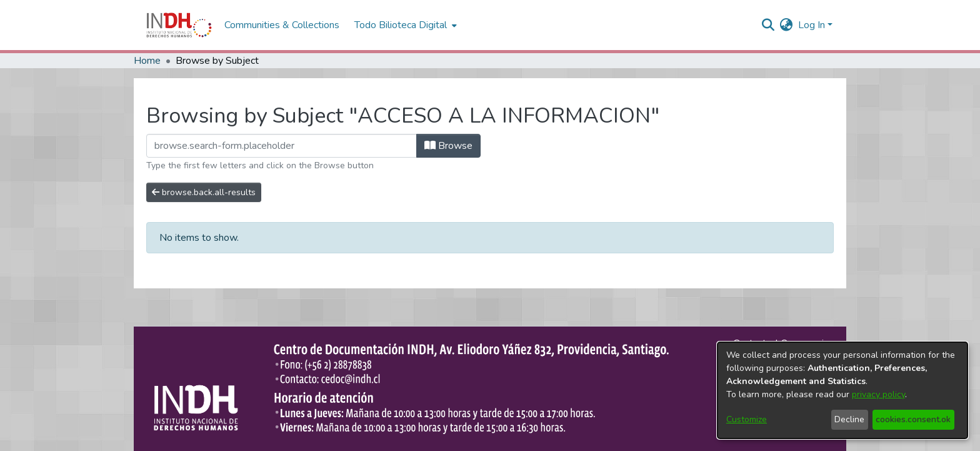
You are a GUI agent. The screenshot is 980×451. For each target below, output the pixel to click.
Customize (747, 419)
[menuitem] (787, 25)
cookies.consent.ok (913, 419)
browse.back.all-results (204, 192)
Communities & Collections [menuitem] (282, 25)
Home (147, 61)
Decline (849, 419)
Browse (448, 146)
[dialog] (842, 390)
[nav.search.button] (768, 25)
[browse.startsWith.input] (282, 146)
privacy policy (878, 394)
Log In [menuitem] (812, 25)
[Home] (179, 25)
